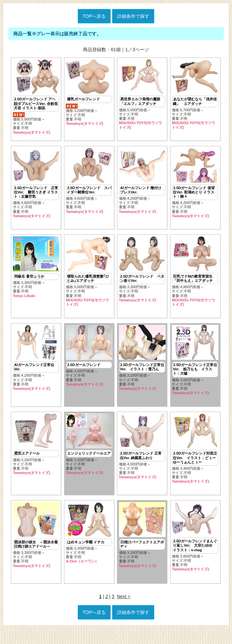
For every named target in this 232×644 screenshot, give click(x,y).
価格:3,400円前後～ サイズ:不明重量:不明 (195, 459)
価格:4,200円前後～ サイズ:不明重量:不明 (142, 183)
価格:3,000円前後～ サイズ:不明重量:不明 (89, 363)
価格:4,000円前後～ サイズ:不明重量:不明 (142, 457)
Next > (124, 612)
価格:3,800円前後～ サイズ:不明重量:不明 (195, 549)
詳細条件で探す (133, 16)
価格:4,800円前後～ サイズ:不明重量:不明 (195, 276)
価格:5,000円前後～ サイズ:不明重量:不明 (36, 97)
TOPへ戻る (94, 16)
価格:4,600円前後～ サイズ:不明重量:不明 (36, 185)
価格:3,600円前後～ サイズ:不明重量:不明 (195, 368)
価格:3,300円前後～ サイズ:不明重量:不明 (36, 272)
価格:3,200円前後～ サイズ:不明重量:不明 (89, 92)
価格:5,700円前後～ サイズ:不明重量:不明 (195, 94)
